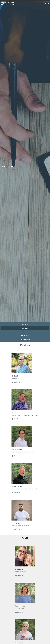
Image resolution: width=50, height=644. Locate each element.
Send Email (17, 382)
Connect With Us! (25, 339)
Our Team (25, 328)
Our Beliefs (25, 336)
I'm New (25, 332)
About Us (25, 324)
